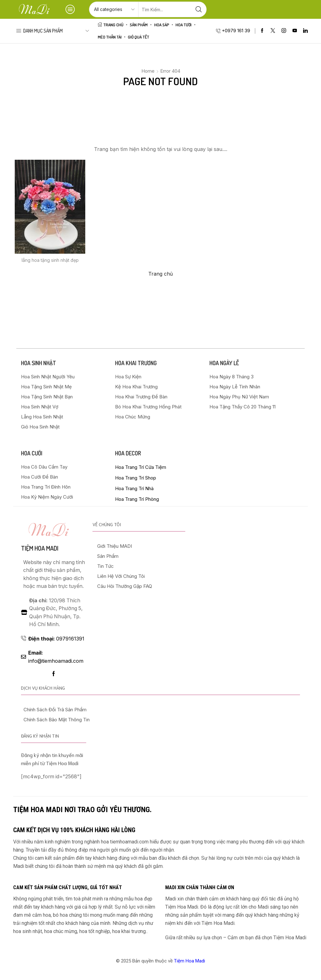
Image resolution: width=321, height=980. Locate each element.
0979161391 (56, 639)
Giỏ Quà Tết (139, 37)
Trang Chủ (111, 25)
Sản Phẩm (139, 25)
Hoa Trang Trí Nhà (134, 488)
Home (148, 71)
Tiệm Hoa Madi (189, 961)
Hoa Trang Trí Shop (136, 478)
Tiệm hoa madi (40, 548)
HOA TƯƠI (184, 25)
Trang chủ (160, 274)
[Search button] (199, 9)
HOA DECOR (128, 453)
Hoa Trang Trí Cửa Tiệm (141, 467)
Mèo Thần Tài (110, 37)
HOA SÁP (162, 25)
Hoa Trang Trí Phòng (137, 499)
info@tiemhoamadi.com (56, 657)
